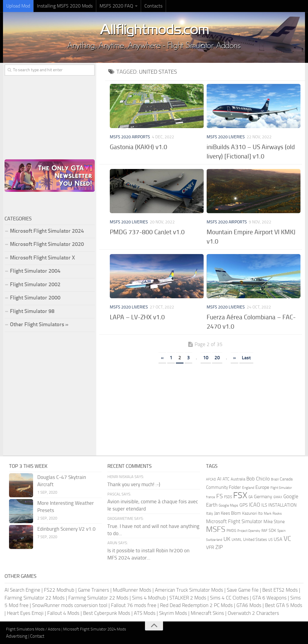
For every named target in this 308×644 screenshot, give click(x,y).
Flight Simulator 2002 (35, 284)
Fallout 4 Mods (63, 613)
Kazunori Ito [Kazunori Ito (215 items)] (252, 513)
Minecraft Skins (207, 613)
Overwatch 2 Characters (253, 613)
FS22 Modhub (59, 590)
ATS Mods (145, 613)
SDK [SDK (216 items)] (272, 531)
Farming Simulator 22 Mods (35, 598)
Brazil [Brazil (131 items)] (275, 479)
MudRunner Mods (132, 590)
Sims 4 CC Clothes (229, 598)
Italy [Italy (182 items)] (209, 513)
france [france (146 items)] (211, 497)
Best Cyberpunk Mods (107, 613)
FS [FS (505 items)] (220, 496)
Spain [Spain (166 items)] (281, 531)
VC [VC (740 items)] (287, 539)
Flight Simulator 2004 (35, 271)
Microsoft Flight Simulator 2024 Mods (95, 629)
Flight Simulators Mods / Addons (33, 629)
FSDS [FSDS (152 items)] (228, 497)
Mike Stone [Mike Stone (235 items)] (274, 522)
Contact (37, 636)
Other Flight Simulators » (39, 324)
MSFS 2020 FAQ (116, 6)
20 (217, 358)
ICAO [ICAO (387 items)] (255, 505)
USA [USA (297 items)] (278, 539)
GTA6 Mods (249, 605)
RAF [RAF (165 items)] (264, 531)
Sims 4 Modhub (149, 598)
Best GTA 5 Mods (284, 605)
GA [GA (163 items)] (251, 497)
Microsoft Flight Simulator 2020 (47, 244)
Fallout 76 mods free (134, 605)
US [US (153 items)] (270, 540)
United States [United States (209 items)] (255, 540)
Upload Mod (18, 6)
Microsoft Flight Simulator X (42, 258)
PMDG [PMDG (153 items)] (231, 531)
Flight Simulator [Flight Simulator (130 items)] (281, 488)
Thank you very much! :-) (134, 484)
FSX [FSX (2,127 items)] (240, 495)
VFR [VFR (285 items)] (210, 547)
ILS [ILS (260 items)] (264, 505)
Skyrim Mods (173, 613)
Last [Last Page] (246, 358)
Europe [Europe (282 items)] (262, 487)
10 (206, 358)
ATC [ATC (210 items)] (226, 479)
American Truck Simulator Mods (189, 590)
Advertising (17, 636)
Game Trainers (94, 590)
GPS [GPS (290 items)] (244, 505)
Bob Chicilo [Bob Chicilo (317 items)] (258, 479)
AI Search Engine (22, 590)
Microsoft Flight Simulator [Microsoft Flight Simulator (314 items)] (234, 521)
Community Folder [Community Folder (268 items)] (223, 487)
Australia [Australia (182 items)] (238, 479)
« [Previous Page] (162, 358)
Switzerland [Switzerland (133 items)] (214, 540)
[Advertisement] (205, 407)
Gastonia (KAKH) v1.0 (139, 147)
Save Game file (243, 590)
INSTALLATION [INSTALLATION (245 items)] (282, 505)
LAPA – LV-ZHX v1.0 (137, 317)
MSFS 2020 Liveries (226, 137)
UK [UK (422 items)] (227, 539)
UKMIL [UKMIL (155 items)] (237, 540)
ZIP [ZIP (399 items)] (219, 547)
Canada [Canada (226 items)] (286, 479)
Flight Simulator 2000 (35, 298)
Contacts (153, 6)
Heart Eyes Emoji (25, 613)
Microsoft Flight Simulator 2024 (47, 231)
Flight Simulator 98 (32, 311)
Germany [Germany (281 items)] (263, 497)
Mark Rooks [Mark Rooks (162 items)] (273, 514)
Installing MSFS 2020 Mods (65, 6)
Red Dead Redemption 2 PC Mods (196, 605)
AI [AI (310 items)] (219, 479)
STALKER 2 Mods (188, 598)
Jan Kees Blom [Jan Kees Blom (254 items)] (228, 513)
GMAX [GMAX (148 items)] (278, 497)
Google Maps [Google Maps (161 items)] (228, 505)
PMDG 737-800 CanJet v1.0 (147, 232)
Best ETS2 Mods (280, 590)
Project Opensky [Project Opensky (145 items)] (249, 531)
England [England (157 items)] (248, 488)
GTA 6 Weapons (269, 598)
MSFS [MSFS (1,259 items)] (216, 529)
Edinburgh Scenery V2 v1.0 (66, 529)
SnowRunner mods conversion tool (70, 605)
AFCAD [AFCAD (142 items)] (211, 479)
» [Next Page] (234, 358)
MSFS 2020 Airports (130, 137)
